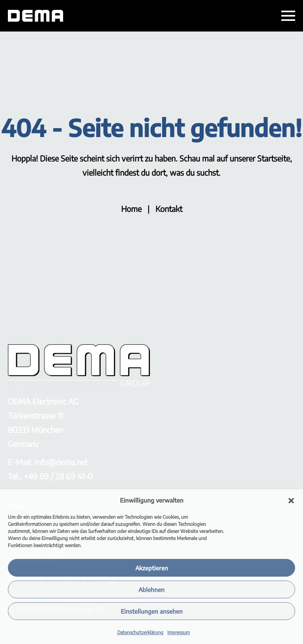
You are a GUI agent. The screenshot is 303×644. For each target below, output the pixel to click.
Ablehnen (151, 590)
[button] (291, 501)
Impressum (179, 632)
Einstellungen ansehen (152, 611)
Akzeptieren (152, 568)
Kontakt (169, 209)
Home (131, 209)
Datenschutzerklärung (140, 632)
